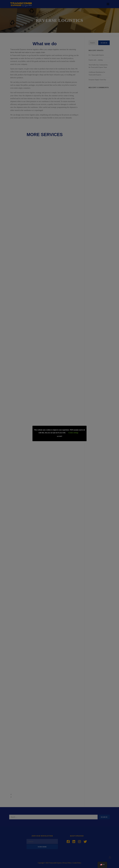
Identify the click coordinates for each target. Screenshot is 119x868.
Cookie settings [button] (73, 433)
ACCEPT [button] (59, 436)
